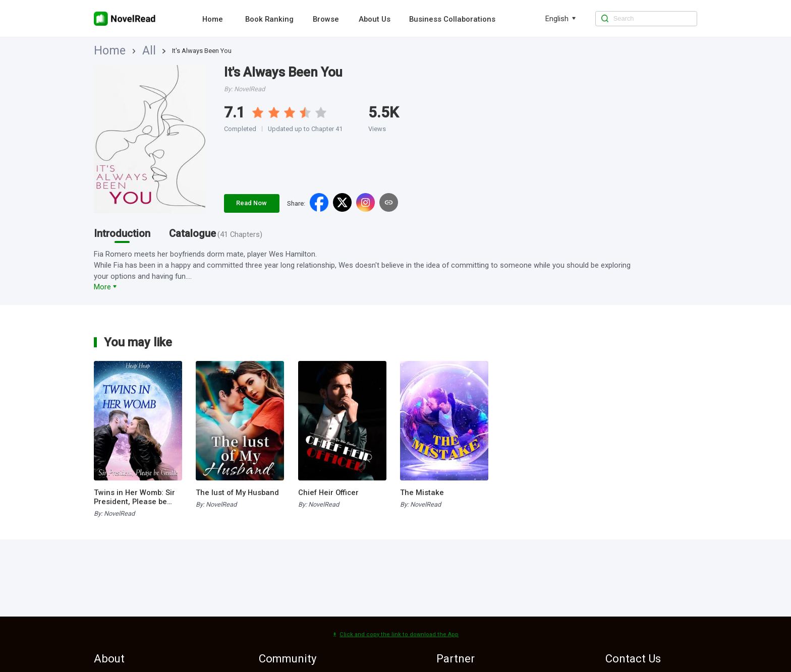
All (126, 51)
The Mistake (422, 493)
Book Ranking (269, 19)
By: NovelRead (114, 513)
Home (213, 19)
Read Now (251, 203)
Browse (326, 19)
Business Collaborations (452, 19)
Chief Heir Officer (328, 493)
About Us (375, 19)
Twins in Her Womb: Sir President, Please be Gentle (134, 497)
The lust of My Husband (237, 493)
